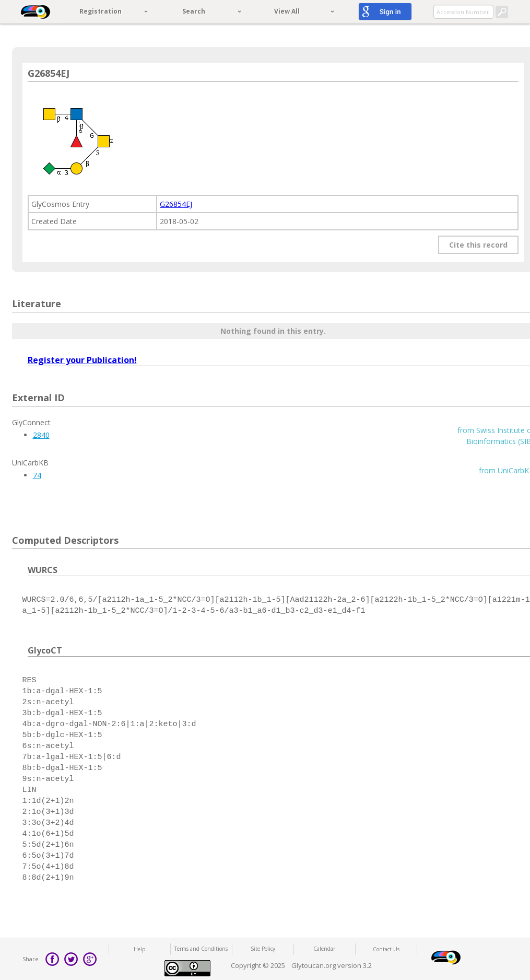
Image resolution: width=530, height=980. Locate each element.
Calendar (324, 949)
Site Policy (263, 949)
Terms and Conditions (201, 949)
